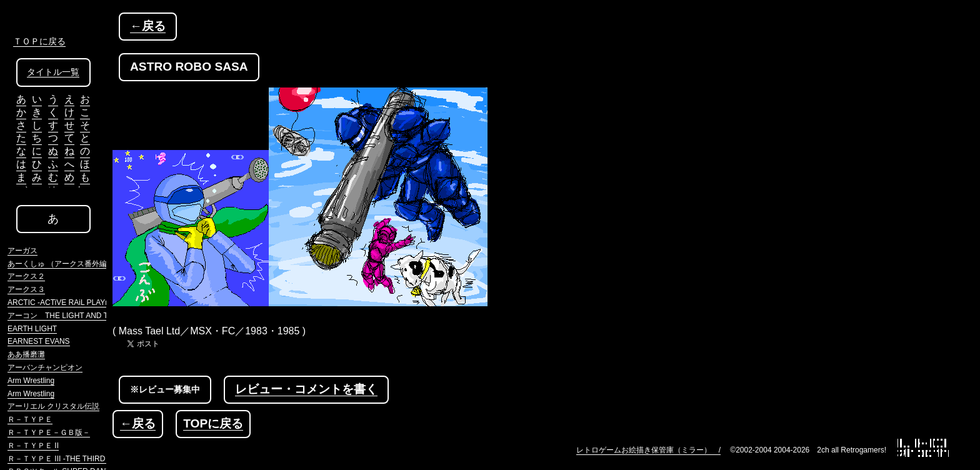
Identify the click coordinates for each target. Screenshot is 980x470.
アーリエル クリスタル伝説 (53, 406)
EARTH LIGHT (32, 329)
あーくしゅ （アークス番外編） (61, 264)
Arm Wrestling (31, 381)
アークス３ (26, 289)
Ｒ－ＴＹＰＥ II (33, 446)
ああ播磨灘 (26, 354)
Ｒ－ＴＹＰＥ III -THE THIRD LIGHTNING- (79, 459)
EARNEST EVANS (39, 341)
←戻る (148, 26)
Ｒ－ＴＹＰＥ (30, 419)
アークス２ (26, 276)
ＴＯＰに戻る (39, 41)
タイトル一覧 (53, 72)
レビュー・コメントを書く (306, 389)
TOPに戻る (213, 423)
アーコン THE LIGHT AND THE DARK (74, 316)
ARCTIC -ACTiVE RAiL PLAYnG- (62, 302)
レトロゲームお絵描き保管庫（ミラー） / (648, 450)
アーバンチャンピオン (45, 367)
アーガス (22, 251)
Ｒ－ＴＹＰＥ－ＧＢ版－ (49, 432)
